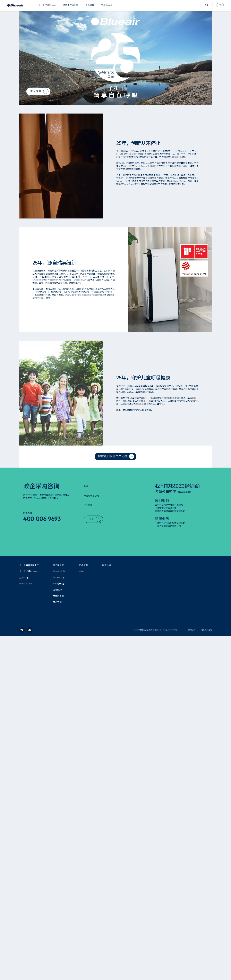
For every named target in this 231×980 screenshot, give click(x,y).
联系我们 (107, 565)
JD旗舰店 (58, 590)
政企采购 (57, 602)
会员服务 (90, 5)
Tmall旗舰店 (59, 584)
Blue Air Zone (26, 584)
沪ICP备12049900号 (169, 630)
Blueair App (59, 578)
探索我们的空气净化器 (116, 456)
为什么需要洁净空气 (29, 565)
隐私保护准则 (207, 630)
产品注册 (83, 565)
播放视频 (39, 91)
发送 (95, 519)
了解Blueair (107, 5)
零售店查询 (58, 596)
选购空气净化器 (71, 5)
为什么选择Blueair (47, 5)
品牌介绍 (24, 578)
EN (220, 5)
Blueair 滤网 (59, 571)
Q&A (81, 571)
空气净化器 (58, 565)
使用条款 (192, 630)
